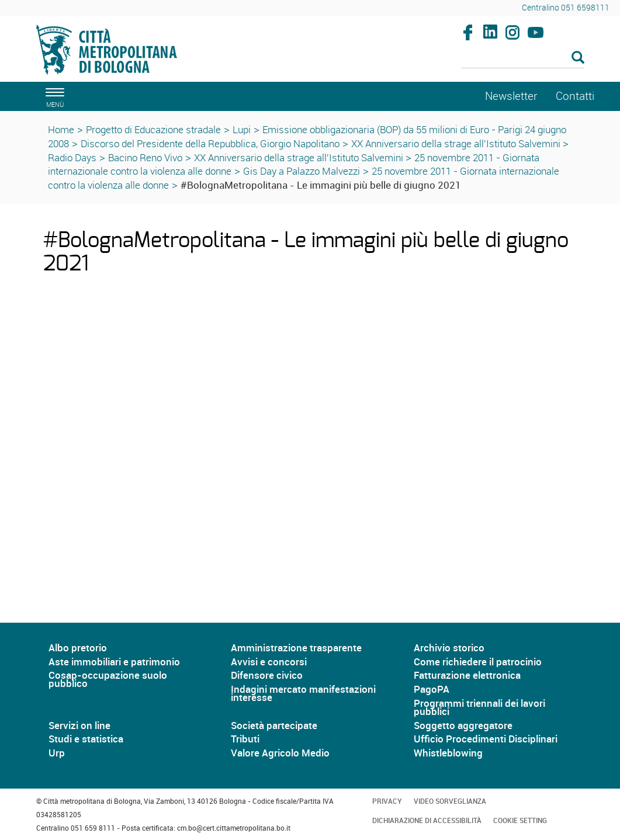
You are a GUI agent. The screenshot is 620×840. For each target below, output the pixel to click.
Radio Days (72, 157)
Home (61, 129)
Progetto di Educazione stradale (153, 129)
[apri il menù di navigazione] (53, 96)
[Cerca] (523, 58)
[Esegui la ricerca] (578, 58)
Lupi (242, 129)
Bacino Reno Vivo (145, 157)
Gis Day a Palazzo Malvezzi (302, 171)
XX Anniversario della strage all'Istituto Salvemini (457, 143)
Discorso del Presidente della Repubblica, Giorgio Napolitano (210, 143)
